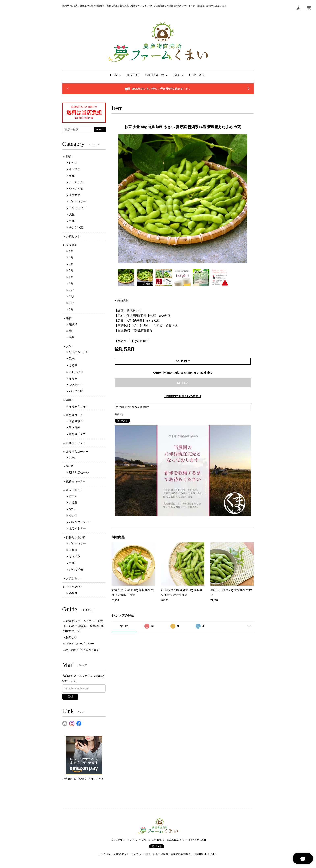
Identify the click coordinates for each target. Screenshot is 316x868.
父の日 (73, 509)
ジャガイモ (76, 189)
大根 (72, 214)
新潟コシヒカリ (79, 352)
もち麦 (73, 378)
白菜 (72, 221)
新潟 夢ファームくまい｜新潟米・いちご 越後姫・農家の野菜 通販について (83, 626)
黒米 (72, 359)
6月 (71, 264)
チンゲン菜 (76, 227)
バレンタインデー (80, 522)
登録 (70, 697)
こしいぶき (76, 372)
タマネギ (75, 195)
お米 (69, 346)
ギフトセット (74, 490)
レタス (73, 163)
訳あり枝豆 (76, 421)
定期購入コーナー (77, 452)
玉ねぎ (73, 550)
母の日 (73, 515)
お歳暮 (73, 503)
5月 (71, 257)
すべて (124, 626)
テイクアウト (74, 587)
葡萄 (72, 337)
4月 (71, 251)
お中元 (73, 496)
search (100, 129)
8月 (71, 277)
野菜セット (73, 236)
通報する (119, 414)
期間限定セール (79, 472)
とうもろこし (77, 182)
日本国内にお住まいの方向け (183, 396)
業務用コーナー (76, 481)
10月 (72, 290)
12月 (72, 303)
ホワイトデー (77, 528)
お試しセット (74, 578)
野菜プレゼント (76, 443)
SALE (70, 466)
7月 (71, 270)
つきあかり (76, 385)
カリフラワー (77, 208)
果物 (69, 318)
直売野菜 (72, 245)
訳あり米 (75, 428)
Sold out (183, 383)
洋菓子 (70, 400)
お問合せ (71, 637)
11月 (72, 296)
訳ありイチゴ (77, 434)
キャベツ (75, 169)
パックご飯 (76, 391)
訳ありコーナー (76, 415)
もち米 (73, 365)
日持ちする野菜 (76, 537)
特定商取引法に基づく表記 (82, 650)
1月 (71, 309)
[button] (156, 75)
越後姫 (73, 324)
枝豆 (72, 175)
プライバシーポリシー (80, 644)
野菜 (69, 157)
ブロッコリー (77, 201)
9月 (71, 283)
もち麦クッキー (79, 406)
